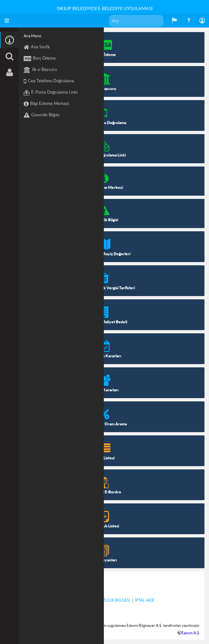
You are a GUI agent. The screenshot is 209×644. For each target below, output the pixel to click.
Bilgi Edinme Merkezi (46, 104)
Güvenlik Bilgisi (42, 115)
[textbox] (136, 21)
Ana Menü (32, 36)
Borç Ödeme (40, 59)
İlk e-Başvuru (40, 70)
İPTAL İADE (145, 600)
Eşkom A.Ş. (191, 633)
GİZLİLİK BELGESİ (114, 600)
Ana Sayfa (37, 47)
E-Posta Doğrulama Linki (51, 93)
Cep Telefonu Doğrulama (49, 81)
